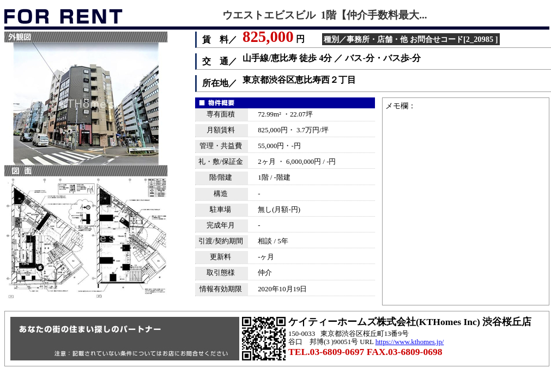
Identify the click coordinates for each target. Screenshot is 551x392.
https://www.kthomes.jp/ (410, 342)
